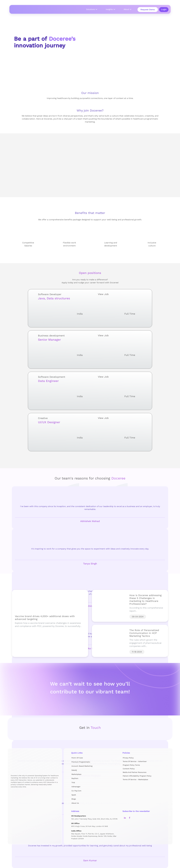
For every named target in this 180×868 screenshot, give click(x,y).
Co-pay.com (76, 791)
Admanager (76, 787)
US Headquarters (79, 816)
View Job (122, 294)
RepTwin (75, 778)
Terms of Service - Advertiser (135, 761)
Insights (109, 9)
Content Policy (129, 769)
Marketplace (76, 774)
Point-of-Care (77, 758)
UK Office (75, 823)
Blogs (74, 799)
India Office (76, 831)
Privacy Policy (128, 758)
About (126, 9)
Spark (74, 795)
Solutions (91, 9)
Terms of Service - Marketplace (135, 780)
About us (75, 803)
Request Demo (148, 10)
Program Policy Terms (131, 765)
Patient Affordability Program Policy (137, 776)
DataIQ (74, 770)
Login (164, 9)
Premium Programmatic (81, 762)
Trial (73, 782)
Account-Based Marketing (82, 766)
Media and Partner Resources (135, 772)
